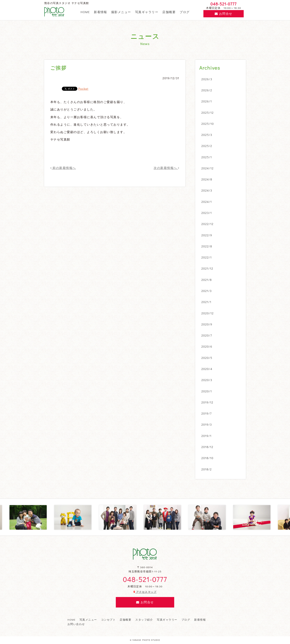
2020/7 (207, 335)
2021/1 (206, 302)
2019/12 (207, 402)
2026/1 (207, 101)
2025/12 (208, 113)
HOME (85, 12)
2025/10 (208, 124)
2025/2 (207, 146)
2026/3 (207, 79)
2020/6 (207, 346)
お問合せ (223, 14)
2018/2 (207, 469)
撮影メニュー (121, 12)
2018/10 (207, 458)
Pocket (83, 89)
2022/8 (207, 246)
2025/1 (207, 157)
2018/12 (207, 447)
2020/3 (207, 380)
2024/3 (207, 190)
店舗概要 (169, 12)
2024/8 (207, 179)
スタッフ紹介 (144, 620)
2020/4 (207, 369)
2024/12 (208, 168)
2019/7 (207, 413)
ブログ (185, 12)
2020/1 (207, 391)
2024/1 (207, 202)
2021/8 (207, 280)
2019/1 (206, 436)
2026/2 (207, 90)
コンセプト (108, 620)
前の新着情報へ (63, 168)
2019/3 (207, 424)
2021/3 (207, 291)
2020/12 (208, 313)
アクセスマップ (145, 592)
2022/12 (207, 224)
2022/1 (207, 257)
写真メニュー (88, 620)
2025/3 (207, 135)
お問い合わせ (76, 624)
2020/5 (207, 358)
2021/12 (207, 268)
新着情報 (100, 12)
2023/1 (207, 213)
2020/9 (207, 324)
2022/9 (207, 235)
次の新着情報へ (166, 168)
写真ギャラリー (147, 12)
